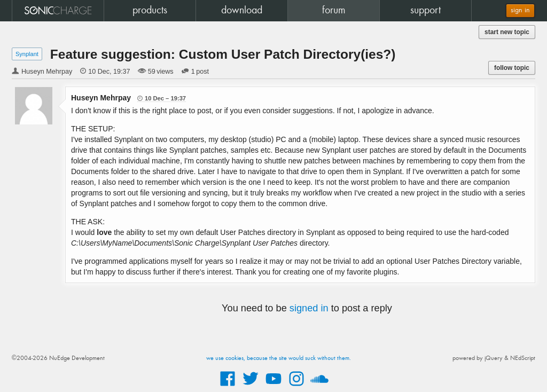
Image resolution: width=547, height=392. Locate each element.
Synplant (27, 54)
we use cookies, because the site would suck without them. (279, 358)
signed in (309, 308)
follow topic (512, 68)
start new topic (507, 32)
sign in (520, 10)
